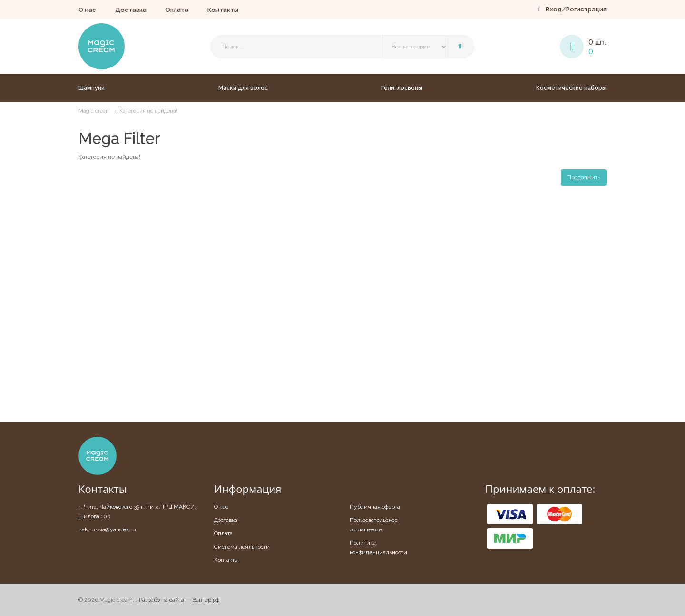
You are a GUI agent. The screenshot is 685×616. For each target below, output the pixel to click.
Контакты (223, 10)
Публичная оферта (375, 507)
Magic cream (95, 111)
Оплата (177, 10)
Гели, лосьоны (402, 88)
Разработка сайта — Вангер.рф (177, 600)
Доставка (131, 10)
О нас (87, 10)
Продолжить (584, 177)
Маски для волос (243, 88)
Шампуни (92, 88)
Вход (554, 9)
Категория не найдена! (148, 111)
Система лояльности (242, 547)
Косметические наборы (571, 88)
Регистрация (586, 9)
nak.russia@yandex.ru (107, 529)
